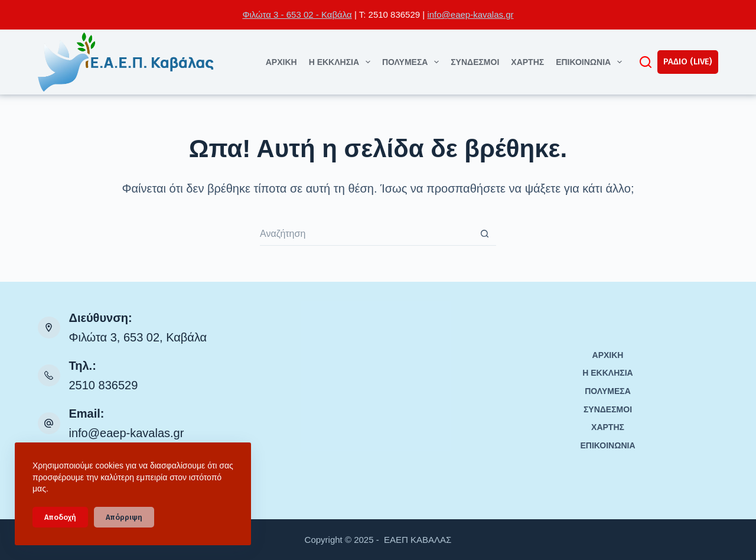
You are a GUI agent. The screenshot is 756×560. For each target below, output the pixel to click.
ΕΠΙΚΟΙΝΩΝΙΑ (591, 62)
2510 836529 (104, 385)
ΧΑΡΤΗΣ (527, 62)
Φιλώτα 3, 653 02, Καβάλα (138, 337)
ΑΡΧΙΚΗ (281, 62)
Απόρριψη (124, 517)
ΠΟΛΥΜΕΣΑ (413, 62)
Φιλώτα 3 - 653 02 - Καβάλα (297, 14)
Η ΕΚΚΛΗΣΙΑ (342, 62)
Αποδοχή (60, 517)
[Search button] (484, 234)
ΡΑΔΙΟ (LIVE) (688, 61)
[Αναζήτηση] (646, 62)
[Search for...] (366, 234)
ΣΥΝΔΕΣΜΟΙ (475, 62)
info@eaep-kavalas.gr (470, 14)
